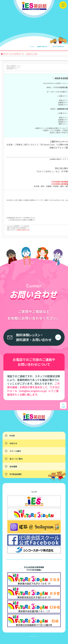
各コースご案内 (16, 459)
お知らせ (13, 443)
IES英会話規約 (16, 474)
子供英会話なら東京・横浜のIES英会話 (27, 415)
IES (34, 636)
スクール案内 (15, 451)
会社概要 (13, 466)
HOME (12, 436)
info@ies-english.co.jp (23, 230)
